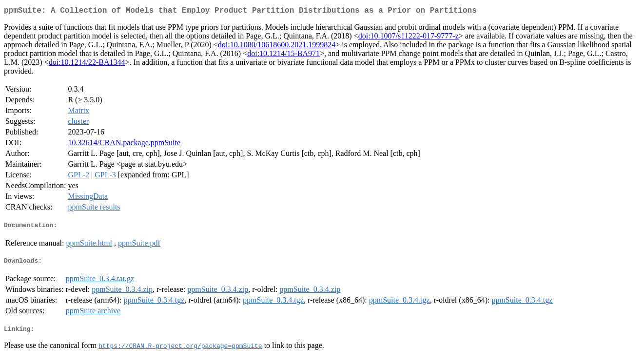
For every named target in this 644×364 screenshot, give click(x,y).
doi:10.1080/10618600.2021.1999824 (277, 47)
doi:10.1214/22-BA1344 (87, 64)
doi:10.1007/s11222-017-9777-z (409, 38)
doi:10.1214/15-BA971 (283, 55)
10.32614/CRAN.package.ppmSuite (124, 144)
